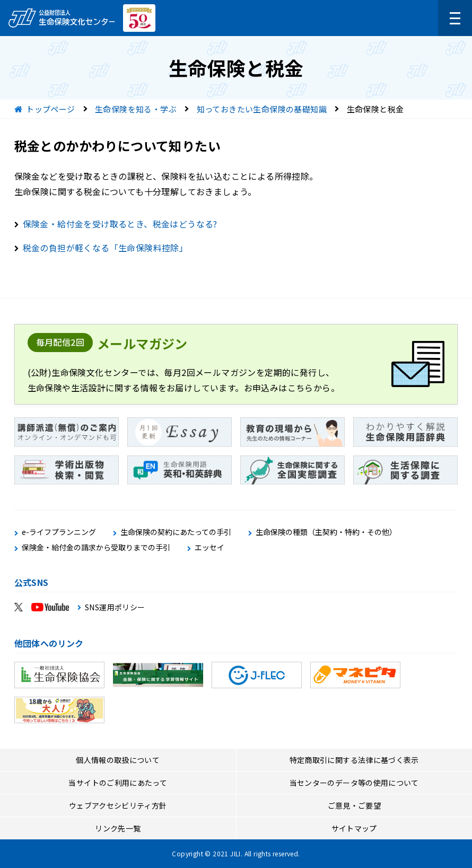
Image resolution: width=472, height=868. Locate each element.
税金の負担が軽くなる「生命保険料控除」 (106, 248)
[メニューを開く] (455, 18)
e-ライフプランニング (59, 532)
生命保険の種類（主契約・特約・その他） (326, 532)
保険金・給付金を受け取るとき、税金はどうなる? (120, 224)
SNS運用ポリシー (115, 607)
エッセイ (209, 547)
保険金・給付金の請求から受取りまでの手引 (96, 547)
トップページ (50, 109)
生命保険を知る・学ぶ (136, 109)
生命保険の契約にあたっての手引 (176, 532)
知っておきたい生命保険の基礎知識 (262, 109)
